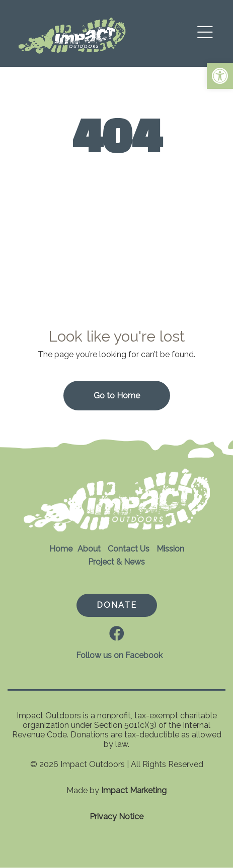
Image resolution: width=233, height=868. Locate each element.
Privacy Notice (116, 817)
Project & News (116, 562)
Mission (170, 549)
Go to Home (117, 396)
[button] (220, 76)
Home (61, 549)
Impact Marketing (134, 790)
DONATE (117, 605)
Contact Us (129, 549)
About (89, 549)
